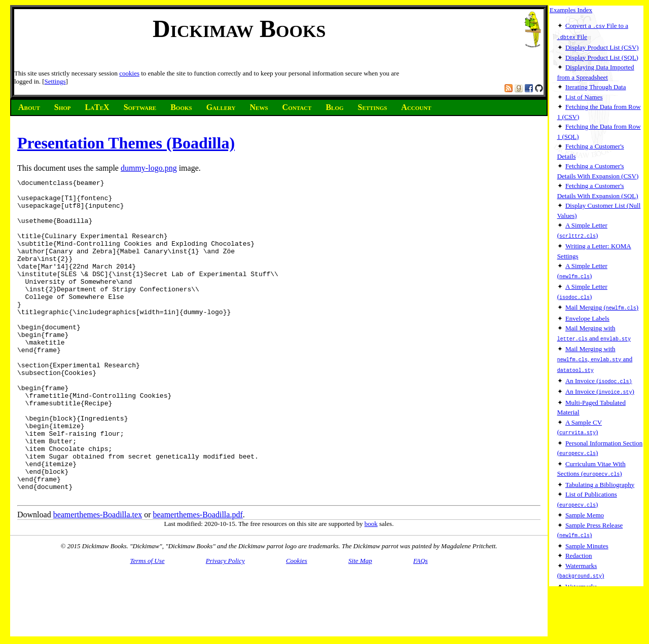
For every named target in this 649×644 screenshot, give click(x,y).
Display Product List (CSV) (602, 46)
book (371, 588)
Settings (55, 81)
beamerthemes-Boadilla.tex (98, 578)
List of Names (584, 96)
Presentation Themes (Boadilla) (126, 143)
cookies (129, 73)
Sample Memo (585, 507)
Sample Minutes (587, 538)
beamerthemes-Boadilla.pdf (197, 578)
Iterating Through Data (596, 86)
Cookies (297, 624)
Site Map (360, 624)
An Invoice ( (599, 376)
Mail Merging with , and (595, 355)
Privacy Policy (225, 624)
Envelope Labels (587, 315)
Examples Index (571, 10)
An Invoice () (600, 386)
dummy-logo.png (149, 168)
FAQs (421, 624)
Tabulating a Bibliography (600, 478)
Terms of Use (147, 624)
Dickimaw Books (239, 29)
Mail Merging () (602, 305)
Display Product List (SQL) (602, 56)
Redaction (579, 547)
